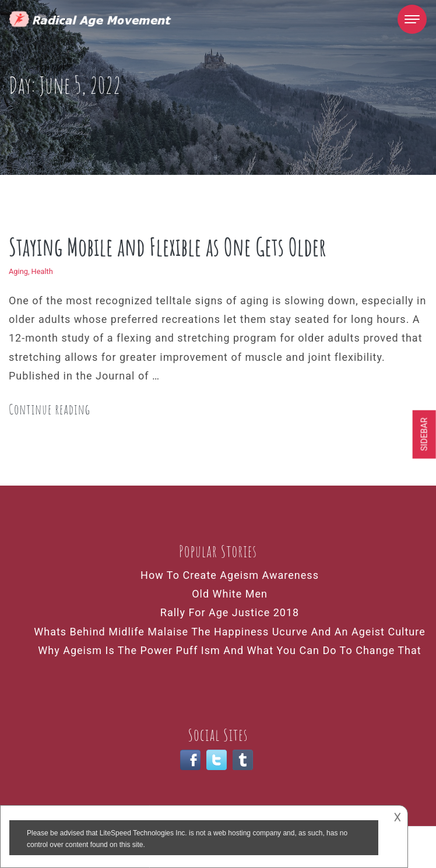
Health (42, 271)
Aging (18, 271)
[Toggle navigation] (412, 19)
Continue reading (50, 409)
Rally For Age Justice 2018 (230, 612)
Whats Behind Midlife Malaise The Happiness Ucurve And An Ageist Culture (229, 632)
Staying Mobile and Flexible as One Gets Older (168, 246)
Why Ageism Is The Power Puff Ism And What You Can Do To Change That (229, 650)
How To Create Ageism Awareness (230, 575)
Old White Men (230, 594)
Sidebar (424, 434)
